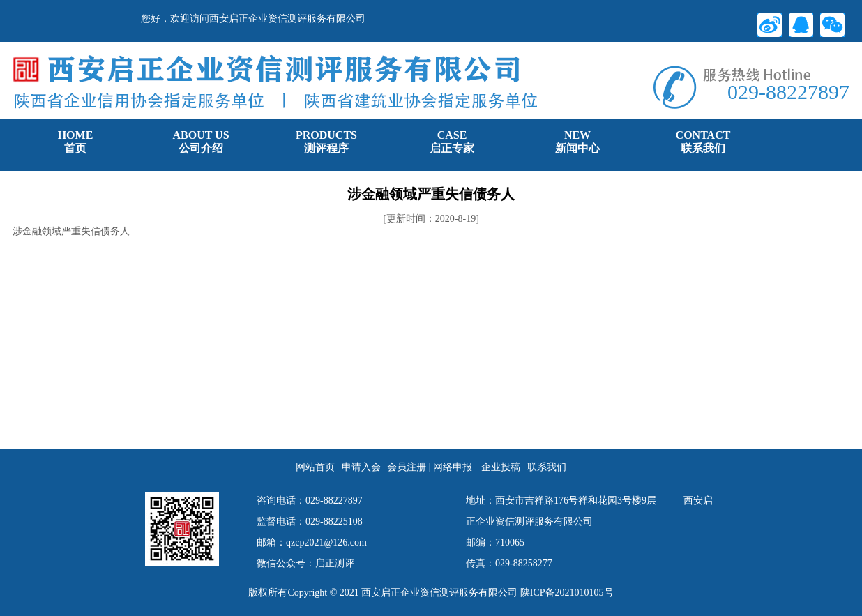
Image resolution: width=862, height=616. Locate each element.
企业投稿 (501, 467)
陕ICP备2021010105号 (567, 593)
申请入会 (361, 467)
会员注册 (407, 467)
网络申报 (453, 467)
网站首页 (315, 467)
